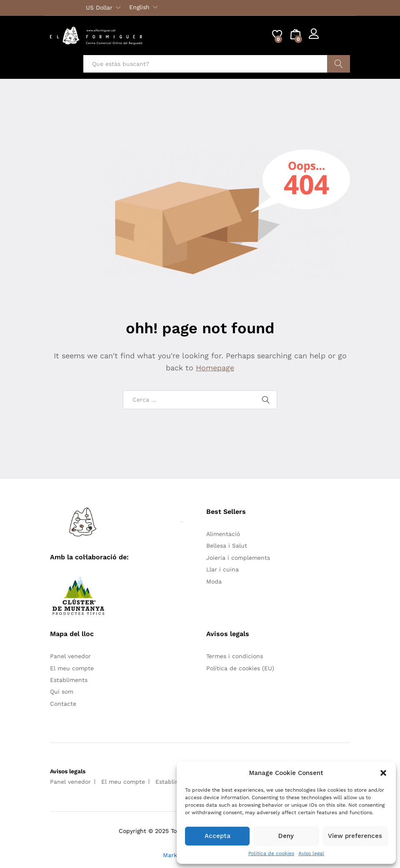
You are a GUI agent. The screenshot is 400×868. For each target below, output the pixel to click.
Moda (214, 581)
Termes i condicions (235, 656)
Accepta (217, 836)
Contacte (63, 704)
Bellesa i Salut (227, 546)
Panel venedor (70, 656)
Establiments (69, 680)
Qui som (62, 692)
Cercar (339, 64)
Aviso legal (311, 853)
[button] (383, 773)
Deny (286, 836)
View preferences (355, 836)
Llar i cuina (222, 569)
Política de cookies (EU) (240, 668)
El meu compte (72, 668)
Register (338, 39)
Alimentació (223, 534)
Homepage (215, 368)
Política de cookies (271, 853)
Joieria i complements (238, 558)
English (139, 7)
